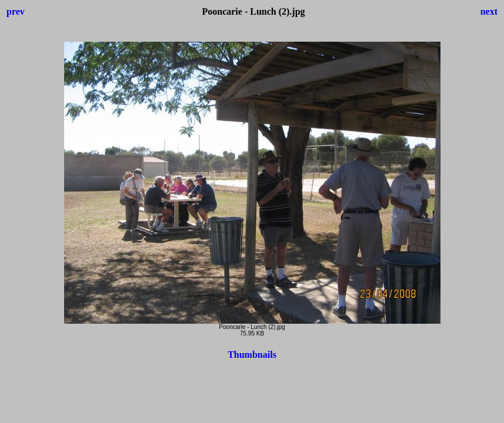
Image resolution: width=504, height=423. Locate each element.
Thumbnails (252, 355)
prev (16, 11)
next (489, 11)
